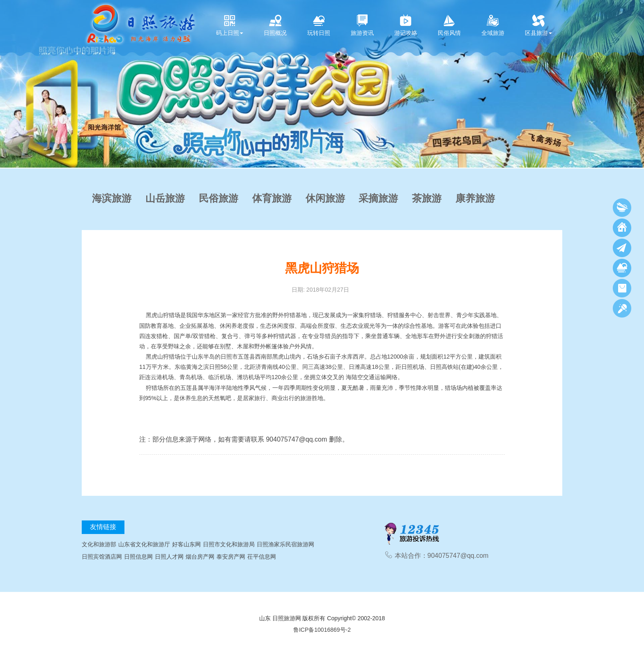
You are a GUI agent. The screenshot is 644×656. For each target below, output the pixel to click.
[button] (8, 84)
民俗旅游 (218, 198)
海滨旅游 (112, 198)
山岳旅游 (165, 198)
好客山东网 (186, 544)
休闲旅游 (325, 198)
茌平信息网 (262, 557)
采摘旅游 (378, 198)
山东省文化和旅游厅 (144, 544)
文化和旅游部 (99, 544)
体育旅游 (272, 198)
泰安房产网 (231, 557)
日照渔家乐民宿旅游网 (285, 544)
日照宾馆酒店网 (102, 557)
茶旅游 (427, 198)
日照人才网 (169, 557)
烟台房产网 (200, 557)
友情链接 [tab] (103, 527)
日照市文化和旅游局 (229, 544)
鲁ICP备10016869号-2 (322, 630)
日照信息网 (138, 557)
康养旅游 (475, 198)
